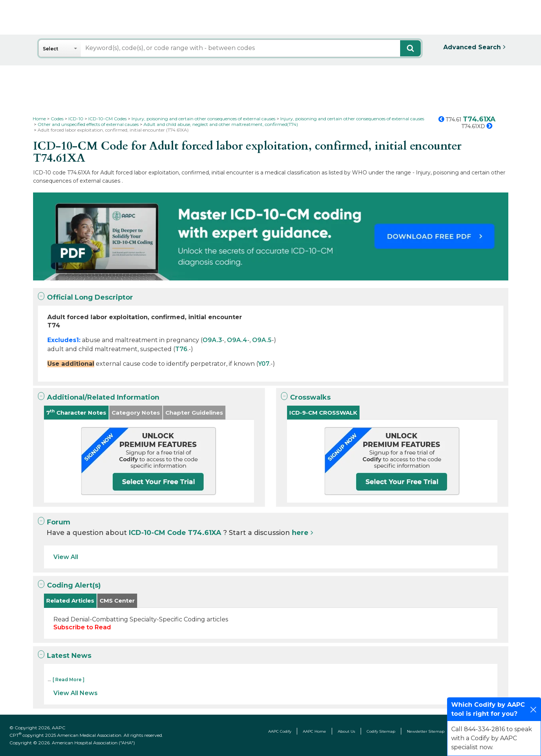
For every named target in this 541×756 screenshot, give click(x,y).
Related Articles (70, 601)
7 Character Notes (76, 412)
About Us (346, 731)
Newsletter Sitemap (426, 731)
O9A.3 (212, 340)
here (300, 533)
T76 (181, 349)
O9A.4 (237, 340)
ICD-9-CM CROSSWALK (323, 413)
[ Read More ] (69, 679)
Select (51, 49)
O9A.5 (262, 340)
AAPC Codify (280, 731)
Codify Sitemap (381, 731)
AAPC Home (314, 731)
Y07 (264, 364)
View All (66, 557)
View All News (76, 693)
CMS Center (117, 601)
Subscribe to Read (82, 627)
